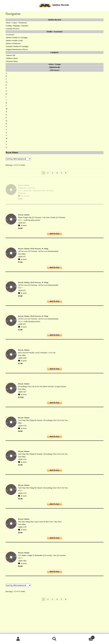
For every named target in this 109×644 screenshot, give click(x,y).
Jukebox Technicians (13, 43)
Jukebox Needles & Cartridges (17, 38)
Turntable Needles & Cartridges (17, 46)
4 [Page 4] (57, 173)
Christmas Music (12, 61)
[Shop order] (18, 159)
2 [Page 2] (48, 173)
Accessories (10, 35)
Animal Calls (11, 55)
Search (54, 639)
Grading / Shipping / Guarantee (17, 26)
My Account (18, 639)
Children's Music (12, 58)
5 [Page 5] (61, 173)
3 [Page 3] (52, 173)
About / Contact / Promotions (16, 23)
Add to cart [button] (56, 235)
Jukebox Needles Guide (14, 41)
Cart (84, 637)
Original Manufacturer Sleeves (17, 49)
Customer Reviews (13, 29)
